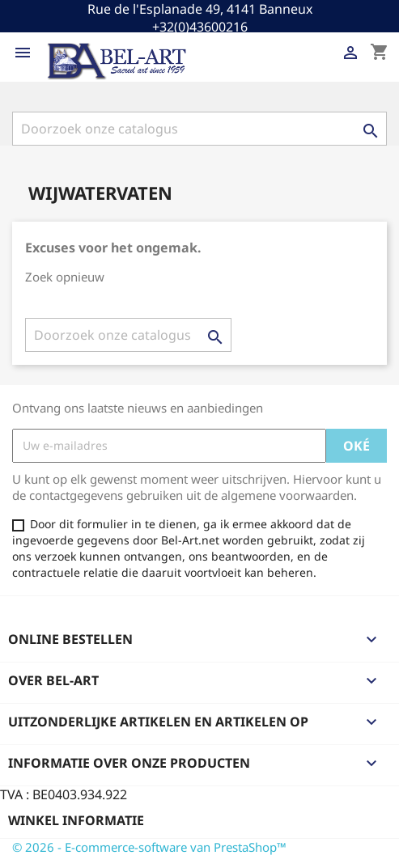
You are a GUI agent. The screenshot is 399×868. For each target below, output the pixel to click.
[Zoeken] (199, 129)
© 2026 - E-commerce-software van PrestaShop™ (149, 847)
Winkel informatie (76, 820)
